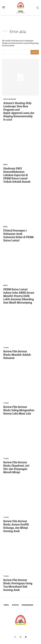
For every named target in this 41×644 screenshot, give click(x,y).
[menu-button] (4, 8)
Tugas (6, 348)
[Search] (35, 52)
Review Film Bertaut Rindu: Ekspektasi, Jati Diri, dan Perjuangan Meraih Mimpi (16, 467)
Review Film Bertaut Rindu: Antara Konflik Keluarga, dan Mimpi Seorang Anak (16, 526)
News (5, 165)
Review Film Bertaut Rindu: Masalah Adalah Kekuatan (17, 354)
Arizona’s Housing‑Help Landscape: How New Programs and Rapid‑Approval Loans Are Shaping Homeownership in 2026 (19, 111)
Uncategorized (10, 99)
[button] (38, 8)
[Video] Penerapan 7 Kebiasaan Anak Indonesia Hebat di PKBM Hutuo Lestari (18, 235)
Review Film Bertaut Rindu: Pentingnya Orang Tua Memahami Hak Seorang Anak (18, 585)
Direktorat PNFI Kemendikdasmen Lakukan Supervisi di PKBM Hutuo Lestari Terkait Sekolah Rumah (17, 175)
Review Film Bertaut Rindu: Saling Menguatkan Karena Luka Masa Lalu (19, 410)
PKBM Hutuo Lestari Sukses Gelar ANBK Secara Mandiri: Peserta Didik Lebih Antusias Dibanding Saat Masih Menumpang (19, 296)
